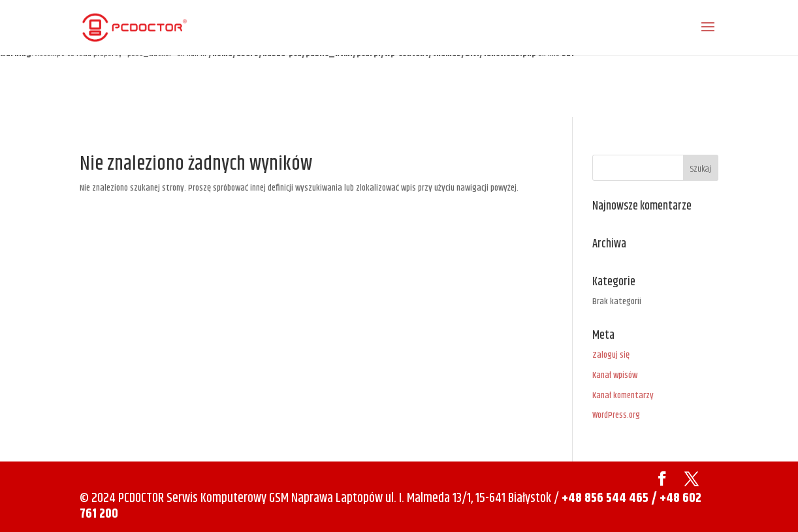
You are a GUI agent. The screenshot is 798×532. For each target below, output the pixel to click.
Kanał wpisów (615, 375)
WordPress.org (616, 415)
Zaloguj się (611, 355)
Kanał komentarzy (623, 396)
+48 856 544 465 (605, 498)
